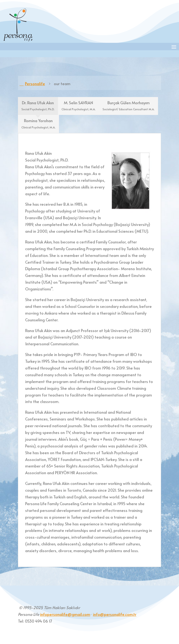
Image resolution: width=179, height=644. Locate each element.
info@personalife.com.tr (115, 614)
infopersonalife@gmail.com (65, 614)
